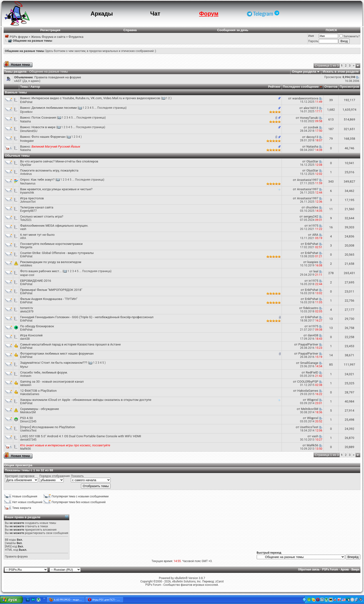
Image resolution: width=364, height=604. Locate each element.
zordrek (313, 127)
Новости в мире (44, 127)
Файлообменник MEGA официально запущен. (54, 226)
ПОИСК (331, 30)
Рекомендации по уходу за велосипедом (51, 262)
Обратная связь (309, 569)
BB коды (10, 540)
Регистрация (50, 30)
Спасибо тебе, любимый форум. (44, 372)
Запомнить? (350, 36)
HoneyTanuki (309, 118)
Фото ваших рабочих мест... (41, 271)
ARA (23, 238)
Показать (77, 476)
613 (331, 119)
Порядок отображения (54, 476)
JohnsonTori (28, 202)
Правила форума (16, 557)
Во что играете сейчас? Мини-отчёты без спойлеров (59, 161)
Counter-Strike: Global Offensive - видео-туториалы (57, 253)
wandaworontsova (305, 98)
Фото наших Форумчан (49, 137)
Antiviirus (26, 174)
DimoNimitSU (29, 131)
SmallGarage (309, 363)
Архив (345, 569)
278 (331, 273)
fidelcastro (311, 308)
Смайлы (10, 543)
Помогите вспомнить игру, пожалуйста (49, 170)
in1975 (314, 226)
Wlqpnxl (313, 400)
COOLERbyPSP (308, 382)
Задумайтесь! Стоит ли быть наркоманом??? (54, 363)
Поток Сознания (44, 118)
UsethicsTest (309, 427)
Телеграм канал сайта (37, 207)
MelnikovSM (28, 412)
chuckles (312, 207)
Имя (311, 36)
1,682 (331, 110)
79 (331, 139)
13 (331, 319)
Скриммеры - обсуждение (40, 409)
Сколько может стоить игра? (42, 216)
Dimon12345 (28, 421)
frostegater (27, 141)
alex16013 (311, 108)
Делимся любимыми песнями (54, 108)
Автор (35, 87)
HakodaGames (308, 391)
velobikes (26, 265)
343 (331, 181)
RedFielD (312, 372)
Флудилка (76, 37)
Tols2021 (26, 220)
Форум (209, 14)
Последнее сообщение (301, 87)
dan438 (313, 335)
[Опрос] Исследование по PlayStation (48, 427)
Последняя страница (111, 108)
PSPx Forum (330, 569)
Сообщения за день (233, 30)
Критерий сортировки (20, 476)
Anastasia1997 (308, 180)
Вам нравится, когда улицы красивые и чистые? (56, 189)
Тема (24, 87)
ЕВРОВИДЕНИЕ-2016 (36, 281)
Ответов (331, 87)
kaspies (313, 262)
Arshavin (26, 376)
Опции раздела (304, 72)
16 (331, 227)
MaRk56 (312, 445)
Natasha (26, 121)
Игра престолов (32, 198)
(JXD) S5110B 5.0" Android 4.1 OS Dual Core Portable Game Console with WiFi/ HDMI (81, 436)
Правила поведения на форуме (58, 77)
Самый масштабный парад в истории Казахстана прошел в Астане (70, 344)
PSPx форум (19, 37)
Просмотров (349, 87)
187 (331, 129)
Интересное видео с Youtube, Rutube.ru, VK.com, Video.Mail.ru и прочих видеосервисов (96, 98)
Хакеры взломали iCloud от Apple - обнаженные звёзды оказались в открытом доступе (86, 400)
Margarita (26, 247)
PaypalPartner (308, 344)
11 (331, 209)
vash (23, 229)
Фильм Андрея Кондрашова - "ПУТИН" (49, 299)
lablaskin (26, 385)
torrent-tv (27, 308)
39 (331, 100)
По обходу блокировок (37, 326)
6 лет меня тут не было (37, 235)
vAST (18, 81)
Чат (155, 14)
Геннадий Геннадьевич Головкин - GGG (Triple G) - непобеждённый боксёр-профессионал (87, 317)
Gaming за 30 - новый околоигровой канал (52, 382)
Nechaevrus (28, 184)
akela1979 (27, 311)
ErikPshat (26, 102)
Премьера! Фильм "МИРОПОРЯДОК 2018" (51, 290)
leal (316, 271)
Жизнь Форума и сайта (48, 37)
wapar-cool (27, 275)
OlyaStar (26, 165)
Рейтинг (274, 87)
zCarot (219, 581)
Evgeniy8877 (28, 211)
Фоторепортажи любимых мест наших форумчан (57, 354)
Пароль (313, 41)
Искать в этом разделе (341, 72)
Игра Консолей (31, 335)
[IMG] (8, 546)
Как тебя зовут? (43, 180)
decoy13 (312, 137)
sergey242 (311, 216)
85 (331, 365)
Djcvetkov (26, 112)
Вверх (355, 569)
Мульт (24, 367)
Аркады (102, 14)
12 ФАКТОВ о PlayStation (38, 391)
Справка (130, 30)
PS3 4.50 (26, 418)
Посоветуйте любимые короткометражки (51, 244)
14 (331, 355)
